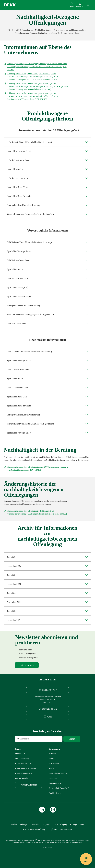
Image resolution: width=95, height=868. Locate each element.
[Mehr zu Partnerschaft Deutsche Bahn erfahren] (60, 788)
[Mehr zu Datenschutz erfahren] (36, 824)
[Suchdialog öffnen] (72, 5)
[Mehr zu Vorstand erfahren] (53, 768)
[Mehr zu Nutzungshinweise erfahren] (77, 824)
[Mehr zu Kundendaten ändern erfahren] (23, 773)
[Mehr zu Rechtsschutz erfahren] (25, 768)
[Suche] (32, 739)
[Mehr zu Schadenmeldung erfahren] (22, 759)
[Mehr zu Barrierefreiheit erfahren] (66, 829)
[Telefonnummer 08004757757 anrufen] (47, 690)
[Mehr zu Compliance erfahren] (52, 829)
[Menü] (88, 5)
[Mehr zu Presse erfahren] (52, 759)
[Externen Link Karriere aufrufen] (52, 754)
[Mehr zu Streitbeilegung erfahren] (61, 824)
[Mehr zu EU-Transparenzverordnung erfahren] (34, 829)
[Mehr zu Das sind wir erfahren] (54, 763)
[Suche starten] (72, 739)
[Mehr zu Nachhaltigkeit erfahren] (55, 793)
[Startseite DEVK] (10, 5)
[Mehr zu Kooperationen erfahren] (55, 783)
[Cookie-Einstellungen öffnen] (20, 824)
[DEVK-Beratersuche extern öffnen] (47, 709)
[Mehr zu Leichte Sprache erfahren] (22, 778)
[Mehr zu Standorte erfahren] (53, 778)
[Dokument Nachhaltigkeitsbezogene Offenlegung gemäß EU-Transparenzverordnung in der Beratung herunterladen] (36, 468)
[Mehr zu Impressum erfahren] (48, 824)
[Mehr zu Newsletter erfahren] (27, 665)
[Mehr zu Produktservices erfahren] (23, 763)
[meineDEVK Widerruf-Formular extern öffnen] (29, 785)
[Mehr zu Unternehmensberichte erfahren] (58, 773)
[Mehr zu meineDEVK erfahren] (20, 754)
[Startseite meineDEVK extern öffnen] (80, 5)
